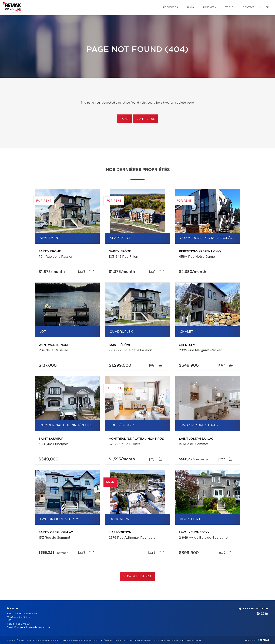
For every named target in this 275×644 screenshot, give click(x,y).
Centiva (263, 640)
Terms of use (168, 640)
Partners (209, 7)
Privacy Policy (151, 640)
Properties (171, 7)
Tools (229, 7)
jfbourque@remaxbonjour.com (32, 627)
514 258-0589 (21, 624)
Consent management (189, 640)
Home (125, 119)
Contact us (146, 119)
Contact (249, 7)
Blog (191, 7)
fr (267, 7)
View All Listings (137, 577)
